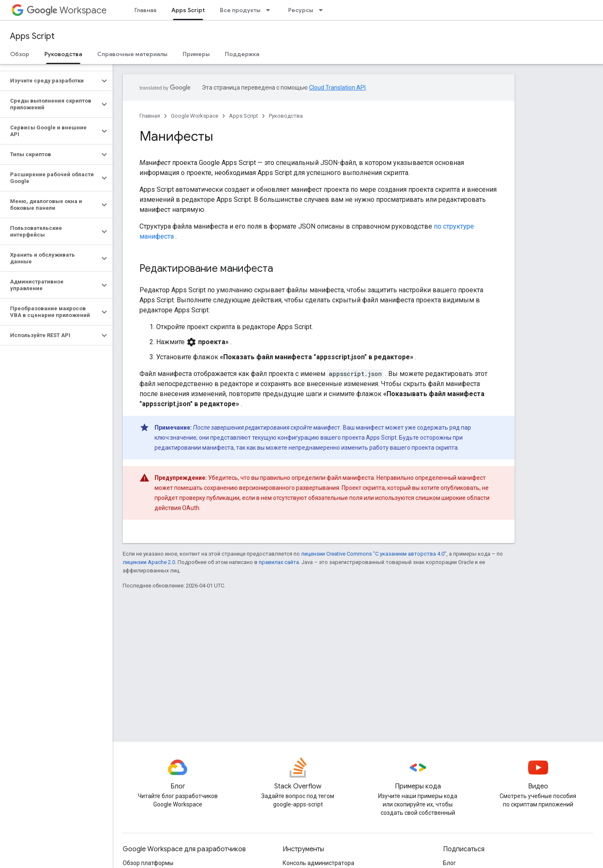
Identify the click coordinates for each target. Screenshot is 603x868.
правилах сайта (279, 562)
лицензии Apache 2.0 (149, 562)
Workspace (67, 10)
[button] (50, 81)
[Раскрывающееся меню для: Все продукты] (271, 10)
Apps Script (32, 36)
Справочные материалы (132, 54)
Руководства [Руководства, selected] (63, 54)
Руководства (286, 116)
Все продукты (240, 10)
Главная (145, 10)
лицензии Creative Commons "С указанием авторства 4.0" (374, 554)
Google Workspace (195, 116)
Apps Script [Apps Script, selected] (188, 10)
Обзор (20, 54)
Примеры (196, 54)
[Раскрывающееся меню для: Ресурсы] (323, 10)
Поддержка (242, 54)
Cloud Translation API (337, 88)
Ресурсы (301, 10)
